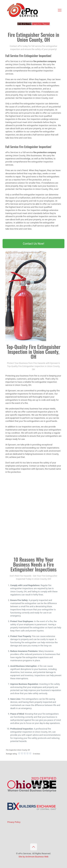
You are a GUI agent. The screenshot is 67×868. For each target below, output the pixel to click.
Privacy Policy (14, 822)
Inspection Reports (41, 24)
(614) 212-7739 (25, 24)
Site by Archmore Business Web (33, 857)
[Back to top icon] (34, 847)
